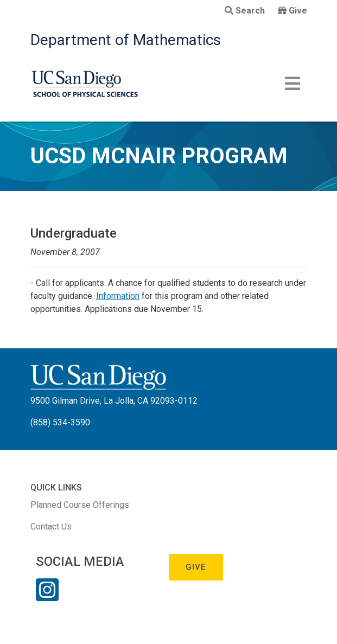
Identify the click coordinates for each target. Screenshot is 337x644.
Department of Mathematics (126, 40)
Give (293, 11)
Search (245, 11)
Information (118, 296)
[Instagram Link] (47, 597)
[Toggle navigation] (293, 84)
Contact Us (51, 527)
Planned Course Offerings (80, 505)
